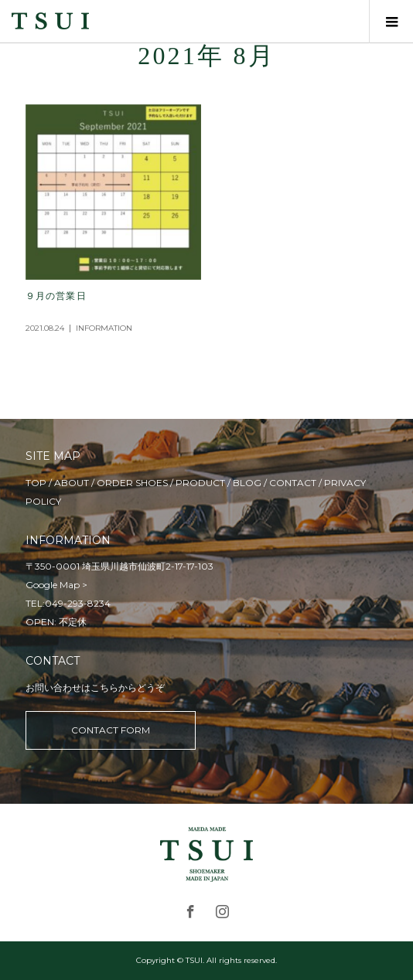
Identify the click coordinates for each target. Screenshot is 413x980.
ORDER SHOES (132, 483)
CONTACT (293, 483)
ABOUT (72, 483)
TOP (36, 483)
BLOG (247, 483)
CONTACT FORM (111, 730)
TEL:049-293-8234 (68, 603)
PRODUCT (200, 483)
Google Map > (56, 585)
